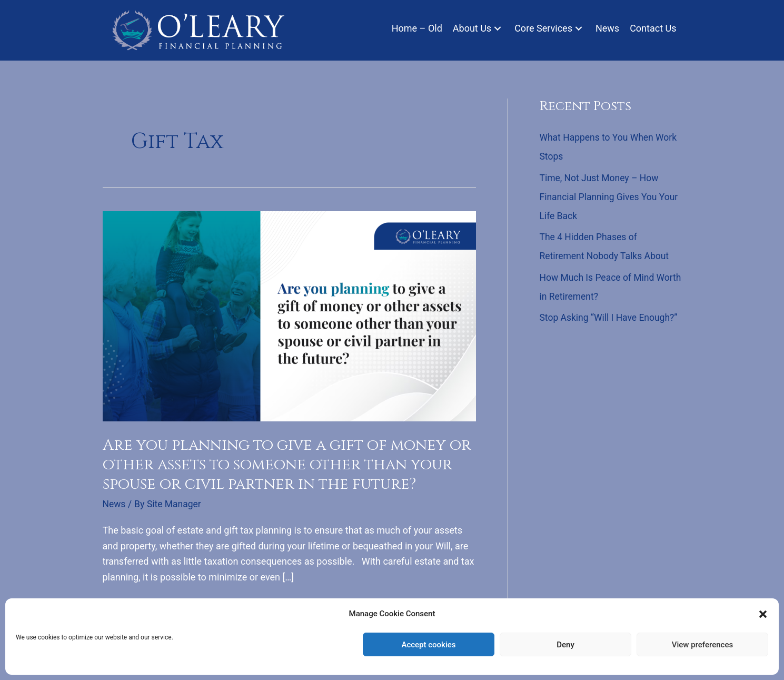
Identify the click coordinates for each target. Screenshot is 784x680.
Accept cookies (428, 645)
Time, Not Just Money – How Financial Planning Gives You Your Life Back (601, 197)
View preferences (702, 645)
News (115, 504)
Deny (565, 645)
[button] (763, 614)
